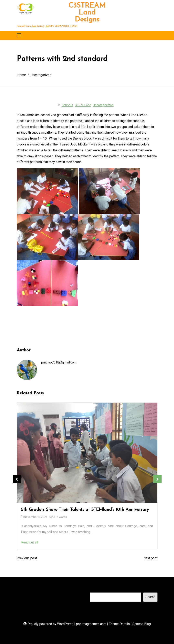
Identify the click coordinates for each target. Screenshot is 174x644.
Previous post (27, 558)
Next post (150, 558)
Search (95, 588)
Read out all (92, 542)
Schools (67, 105)
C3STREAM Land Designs (87, 13)
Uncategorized (103, 105)
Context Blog (142, 624)
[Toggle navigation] (19, 35)
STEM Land (83, 105)
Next (157, 479)
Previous (17, 479)
